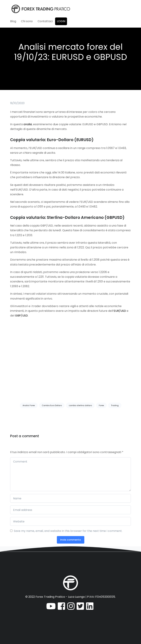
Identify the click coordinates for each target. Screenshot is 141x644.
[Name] (70, 498)
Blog (13, 21)
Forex (101, 405)
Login (61, 21)
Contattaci (45, 21)
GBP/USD (21, 316)
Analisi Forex (29, 405)
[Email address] (70, 510)
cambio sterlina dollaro (80, 405)
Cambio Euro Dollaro (52, 405)
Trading (115, 405)
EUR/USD (120, 311)
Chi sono (27, 21)
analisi (28, 124)
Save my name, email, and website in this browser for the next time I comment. (68, 531)
